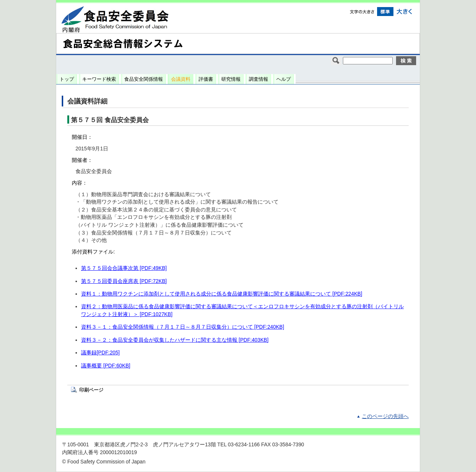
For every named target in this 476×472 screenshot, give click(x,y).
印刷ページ (91, 390)
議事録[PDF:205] (100, 353)
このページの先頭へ (385, 416)
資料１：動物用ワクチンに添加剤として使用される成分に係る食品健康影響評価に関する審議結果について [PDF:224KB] (222, 294)
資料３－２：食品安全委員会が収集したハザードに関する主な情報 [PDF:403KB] (175, 340)
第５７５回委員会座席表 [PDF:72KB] (124, 281)
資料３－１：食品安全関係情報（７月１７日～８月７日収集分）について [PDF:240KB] (183, 327)
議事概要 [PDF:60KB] (106, 366)
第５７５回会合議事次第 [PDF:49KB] (124, 268)
